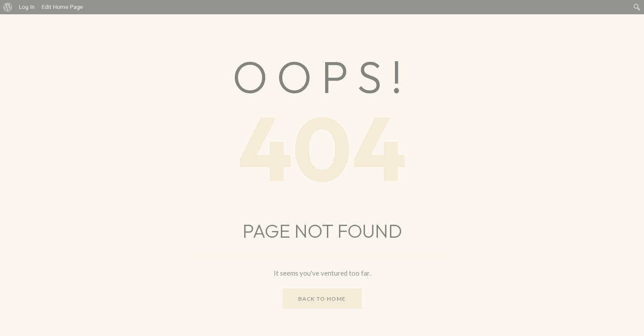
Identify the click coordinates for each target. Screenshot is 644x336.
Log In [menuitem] (27, 7)
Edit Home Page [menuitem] (62, 7)
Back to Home (322, 299)
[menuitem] (8, 7)
